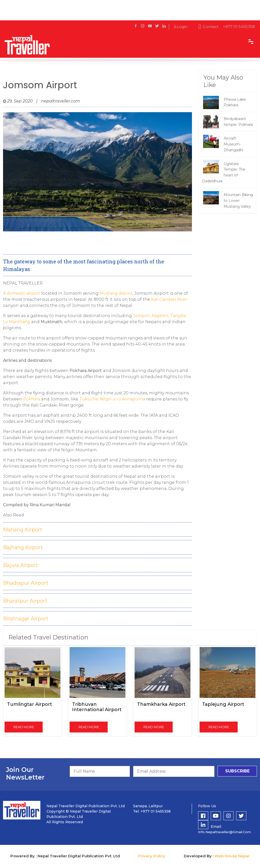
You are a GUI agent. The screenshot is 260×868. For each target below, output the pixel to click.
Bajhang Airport (23, 547)
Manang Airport (23, 530)
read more (24, 727)
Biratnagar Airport (26, 619)
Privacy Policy (152, 856)
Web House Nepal (232, 856)
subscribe (237, 771)
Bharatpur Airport (25, 601)
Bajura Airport (21, 565)
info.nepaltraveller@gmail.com (224, 832)
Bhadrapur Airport (26, 583)
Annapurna (134, 399)
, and (100, 399)
